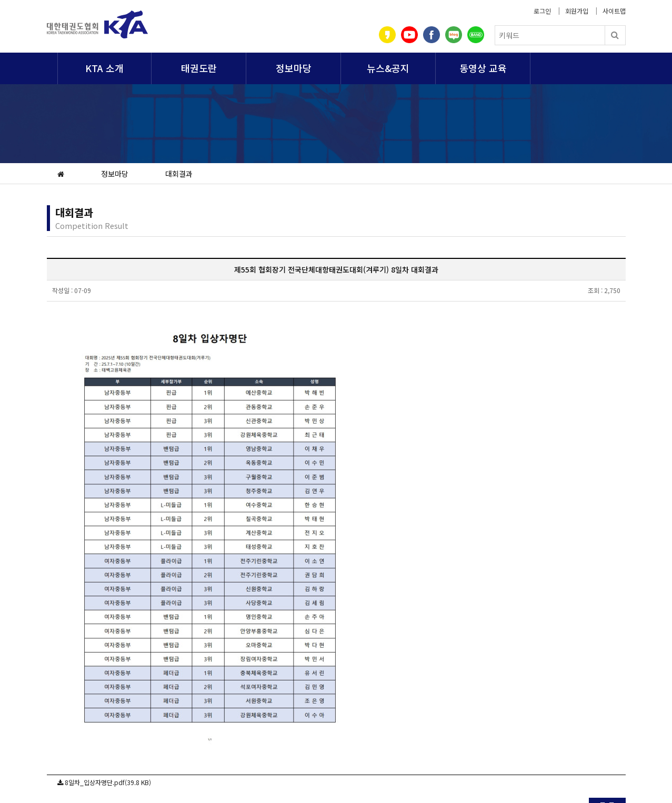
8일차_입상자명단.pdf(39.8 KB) (108, 782)
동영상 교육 (483, 68)
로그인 (542, 11)
